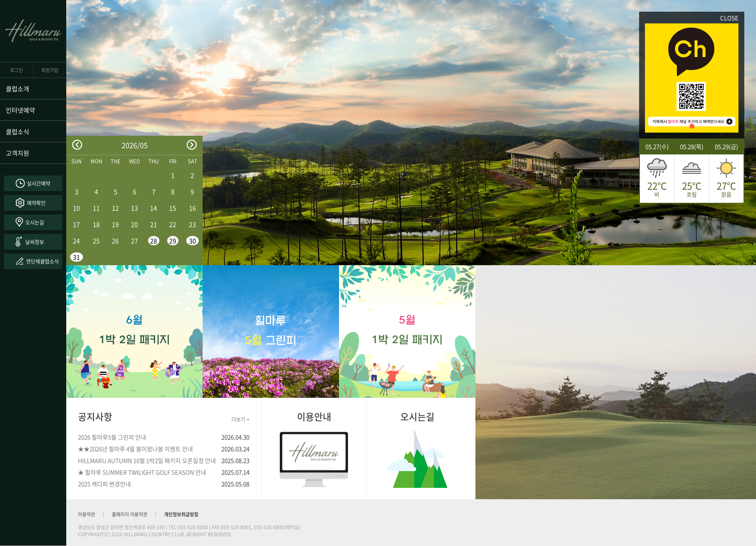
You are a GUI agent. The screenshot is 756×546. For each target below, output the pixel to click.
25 (96, 241)
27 (134, 241)
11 (96, 208)
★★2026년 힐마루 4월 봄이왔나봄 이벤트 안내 (135, 449)
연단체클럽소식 (42, 261)
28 (154, 241)
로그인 (17, 70)
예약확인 (36, 203)
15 (173, 208)
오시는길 (35, 222)
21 (154, 224)
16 (193, 208)
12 (115, 208)
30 (193, 241)
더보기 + (240, 419)
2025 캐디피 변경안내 (104, 484)
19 (115, 224)
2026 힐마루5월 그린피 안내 (112, 437)
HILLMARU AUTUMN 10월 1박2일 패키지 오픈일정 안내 (147, 461)
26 (115, 241)
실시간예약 (39, 183)
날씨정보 (35, 242)
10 (76, 208)
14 (154, 208)
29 (173, 241)
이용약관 (87, 514)
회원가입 (50, 70)
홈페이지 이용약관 (130, 514)
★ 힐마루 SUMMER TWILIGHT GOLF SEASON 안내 (142, 472)
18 (96, 224)
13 (134, 208)
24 (76, 241)
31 (76, 257)
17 (76, 224)
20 (134, 224)
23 (193, 224)
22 (173, 224)
